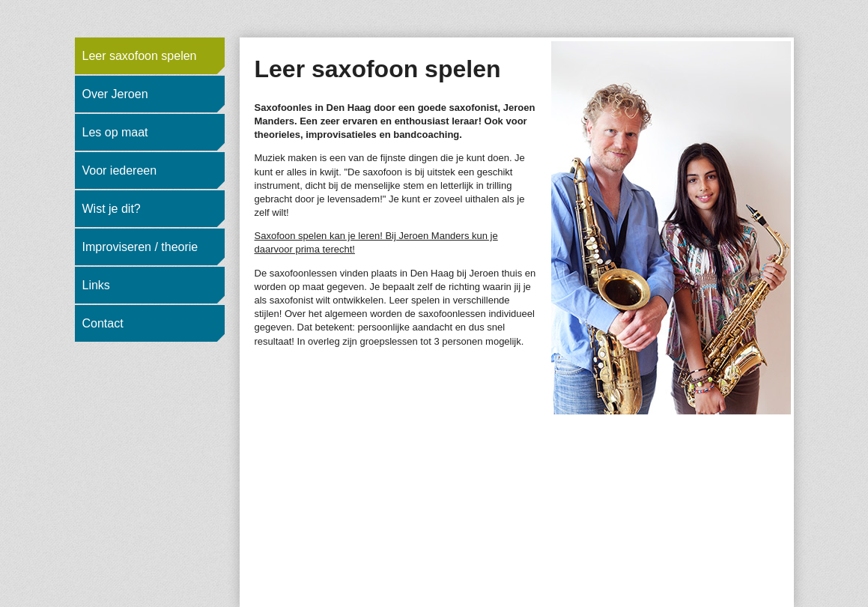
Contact (103, 323)
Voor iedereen (120, 170)
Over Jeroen (115, 94)
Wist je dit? (112, 209)
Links (96, 285)
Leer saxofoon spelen (140, 56)
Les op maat (115, 132)
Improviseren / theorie (140, 247)
